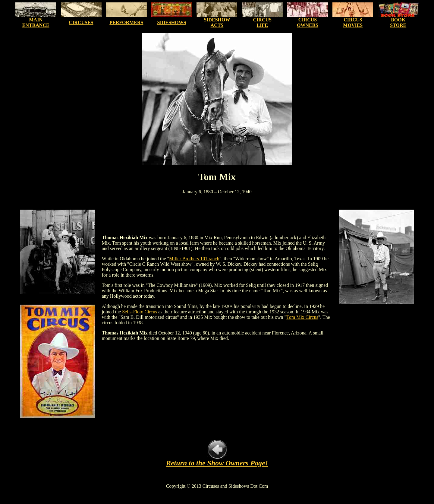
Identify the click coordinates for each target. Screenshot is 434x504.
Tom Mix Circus (302, 317)
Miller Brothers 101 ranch (194, 259)
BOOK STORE (398, 22)
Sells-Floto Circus (140, 312)
